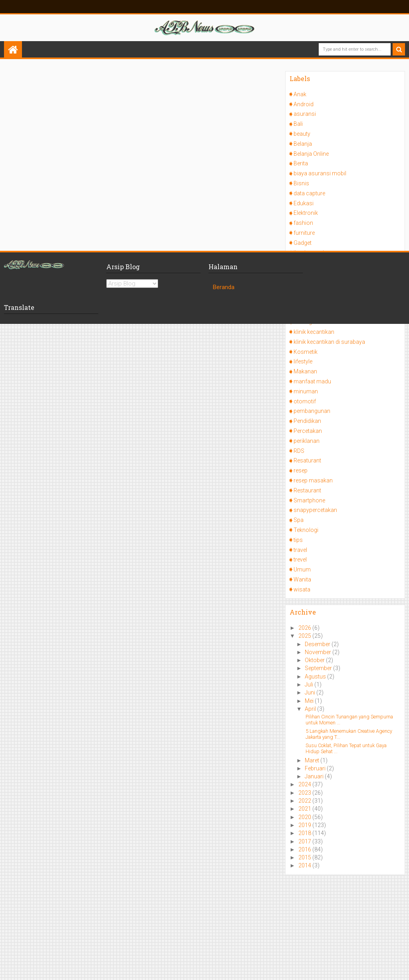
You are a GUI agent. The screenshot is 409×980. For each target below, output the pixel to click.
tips (298, 540)
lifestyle (303, 361)
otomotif (305, 401)
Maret (313, 760)
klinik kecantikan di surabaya (329, 342)
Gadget (303, 243)
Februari (316, 768)
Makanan (305, 371)
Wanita (302, 579)
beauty (302, 134)
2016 (305, 849)
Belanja (303, 144)
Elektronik (306, 213)
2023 (305, 793)
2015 (305, 857)
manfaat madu (312, 381)
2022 (305, 801)
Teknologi (306, 530)
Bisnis (301, 183)
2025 (305, 636)
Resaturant (307, 460)
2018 (305, 833)
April (311, 709)
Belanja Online (311, 154)
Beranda (224, 287)
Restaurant (307, 490)
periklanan (307, 441)
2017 (305, 841)
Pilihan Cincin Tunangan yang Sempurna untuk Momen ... (349, 720)
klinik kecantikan (314, 332)
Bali (298, 124)
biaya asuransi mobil (320, 173)
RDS (299, 451)
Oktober (315, 660)
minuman (306, 391)
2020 (305, 817)
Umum (302, 569)
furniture (304, 233)
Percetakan (308, 431)
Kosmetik (306, 352)
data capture (309, 193)
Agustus (316, 676)
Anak (300, 94)
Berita (301, 163)
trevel (300, 559)
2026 (305, 628)
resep (301, 470)
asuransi (305, 114)
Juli (310, 684)
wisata (302, 589)
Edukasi (304, 203)
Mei (310, 701)
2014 (305, 865)
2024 (305, 784)
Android (304, 104)
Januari (315, 776)
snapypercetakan (315, 510)
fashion (303, 223)
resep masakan (313, 480)
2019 (305, 825)
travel (300, 550)
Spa (299, 520)
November (319, 652)
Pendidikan (307, 421)
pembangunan (312, 411)
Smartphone (309, 500)
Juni (311, 692)
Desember (318, 644)
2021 (305, 809)
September (319, 668)
